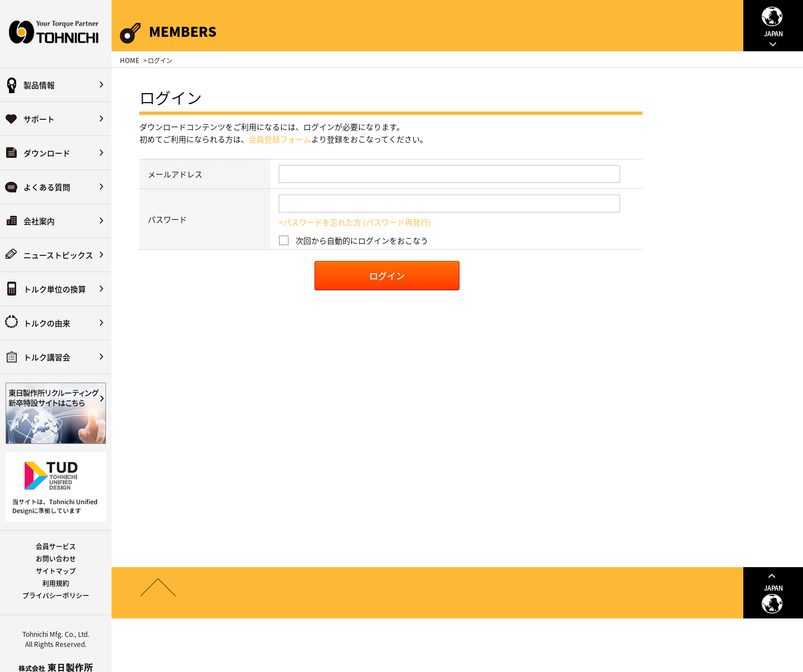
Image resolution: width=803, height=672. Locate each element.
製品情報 (39, 85)
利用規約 (56, 583)
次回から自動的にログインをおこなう (362, 240)
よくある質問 (47, 187)
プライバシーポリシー (56, 596)
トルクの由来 (47, 323)
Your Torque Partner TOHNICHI (56, 34)
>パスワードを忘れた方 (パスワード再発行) (355, 222)
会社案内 (39, 221)
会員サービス (56, 547)
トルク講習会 (47, 357)
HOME (130, 60)
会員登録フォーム (280, 139)
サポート (39, 119)
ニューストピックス (58, 255)
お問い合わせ (56, 559)
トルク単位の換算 (55, 289)
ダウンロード (47, 153)
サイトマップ (56, 571)
